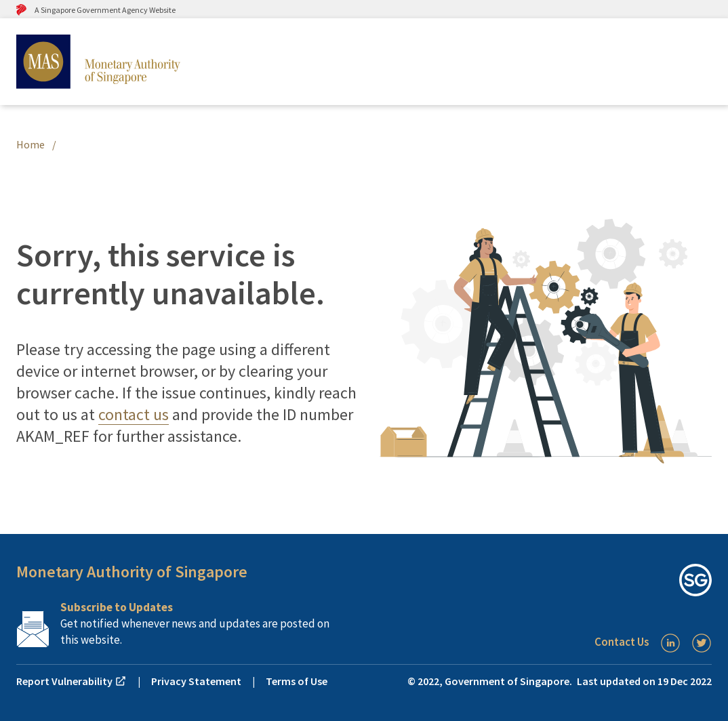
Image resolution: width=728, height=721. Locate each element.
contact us (134, 414)
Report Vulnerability (72, 681)
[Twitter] (702, 643)
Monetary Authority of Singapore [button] (132, 572)
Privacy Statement (196, 681)
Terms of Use (297, 681)
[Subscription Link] (190, 623)
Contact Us (622, 642)
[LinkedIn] (670, 643)
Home (31, 144)
